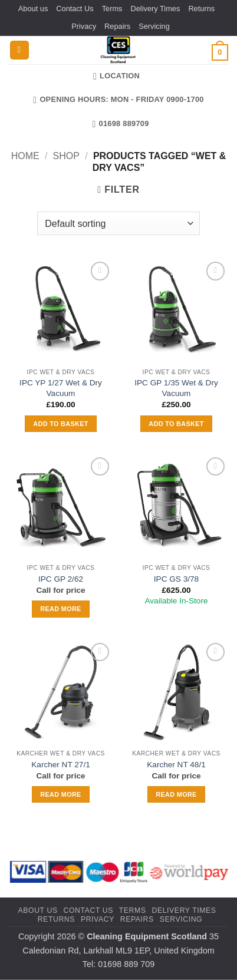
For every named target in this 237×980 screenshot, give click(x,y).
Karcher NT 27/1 (60, 765)
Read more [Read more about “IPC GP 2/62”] (60, 609)
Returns (201, 9)
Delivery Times (155, 9)
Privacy (84, 26)
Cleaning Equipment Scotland (147, 936)
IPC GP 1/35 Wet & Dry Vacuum (176, 388)
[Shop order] (118, 223)
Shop (66, 156)
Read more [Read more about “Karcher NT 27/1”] (60, 794)
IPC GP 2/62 (61, 579)
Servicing (154, 26)
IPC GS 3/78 (176, 579)
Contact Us (75, 9)
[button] (19, 50)
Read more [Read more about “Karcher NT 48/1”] (176, 794)
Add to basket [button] (60, 424)
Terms (112, 9)
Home (25, 156)
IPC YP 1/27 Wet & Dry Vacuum (61, 388)
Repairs (117, 26)
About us (33, 9)
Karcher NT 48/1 (176, 765)
